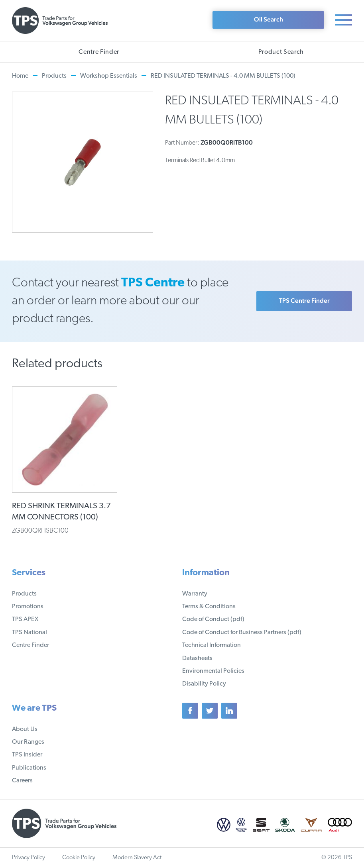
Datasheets (197, 658)
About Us (25, 729)
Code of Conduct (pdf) (213, 619)
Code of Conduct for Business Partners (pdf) (242, 633)
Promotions (28, 607)
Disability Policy (204, 684)
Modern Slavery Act (137, 858)
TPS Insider (27, 755)
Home (20, 76)
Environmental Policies (213, 671)
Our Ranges (28, 742)
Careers (22, 781)
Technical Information (212, 645)
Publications (29, 768)
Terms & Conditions (209, 607)
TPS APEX (25, 619)
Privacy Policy (29, 858)
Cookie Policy (79, 858)
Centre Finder (30, 645)
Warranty (195, 594)
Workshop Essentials (109, 76)
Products (54, 76)
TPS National (30, 633)
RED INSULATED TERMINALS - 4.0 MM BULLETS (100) (223, 76)
